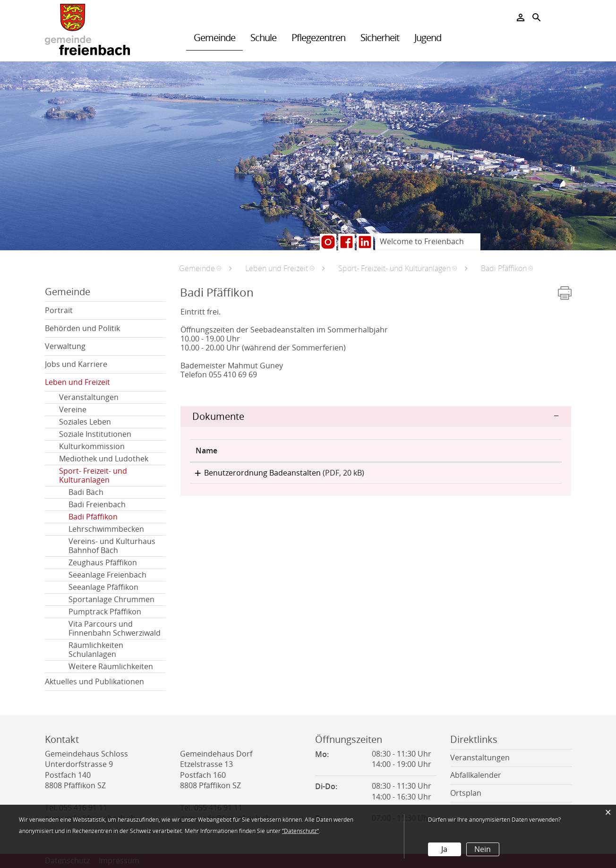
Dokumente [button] (218, 417)
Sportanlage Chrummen (111, 600)
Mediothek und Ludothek (104, 459)
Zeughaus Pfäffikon (103, 563)
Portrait (59, 311)
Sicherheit (380, 38)
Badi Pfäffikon (116, 517)
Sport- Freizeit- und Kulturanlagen (93, 476)
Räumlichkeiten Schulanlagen (96, 650)
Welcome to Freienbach (422, 242)
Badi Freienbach (97, 505)
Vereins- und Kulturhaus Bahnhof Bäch (112, 546)
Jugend (428, 38)
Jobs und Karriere (76, 364)
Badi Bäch (86, 492)
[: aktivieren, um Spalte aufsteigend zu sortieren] (520, 451)
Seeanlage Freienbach (107, 575)
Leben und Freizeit (77, 382)
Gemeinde (214, 38)
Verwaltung (65, 346)
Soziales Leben (85, 422)
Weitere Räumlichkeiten (111, 667)
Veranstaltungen (89, 397)
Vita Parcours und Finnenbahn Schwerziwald (115, 629)
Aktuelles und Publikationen (94, 682)
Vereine (73, 410)
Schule (263, 38)
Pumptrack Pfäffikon (105, 612)
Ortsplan (466, 793)
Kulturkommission (92, 447)
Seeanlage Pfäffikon (103, 587)
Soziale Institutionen (95, 434)
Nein (483, 849)
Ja (444, 849)
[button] (200, 268)
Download (520, 476)
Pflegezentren (318, 38)
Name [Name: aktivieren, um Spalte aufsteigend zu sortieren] (206, 451)
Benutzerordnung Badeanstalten (254, 473)
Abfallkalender (476, 775)
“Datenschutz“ (300, 831)
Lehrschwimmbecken (106, 529)
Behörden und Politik (82, 328)
